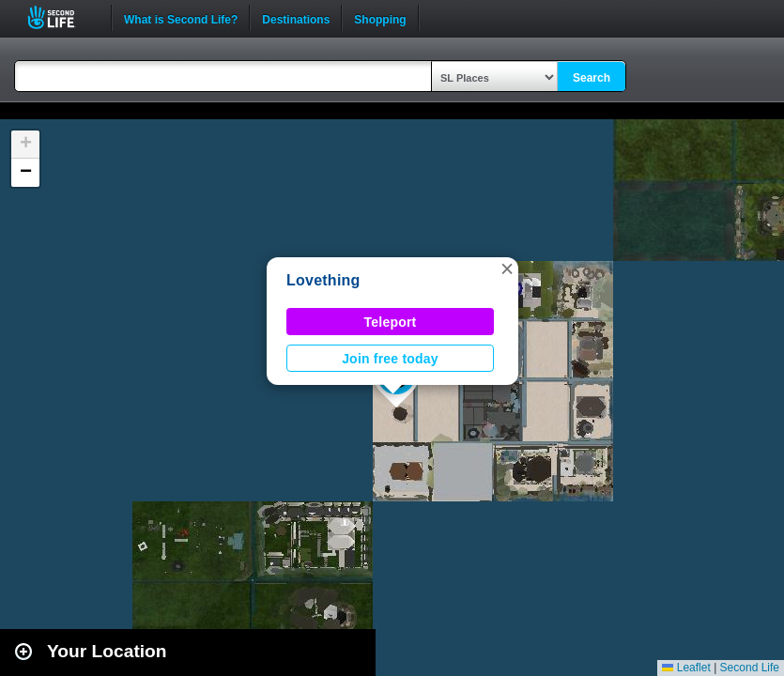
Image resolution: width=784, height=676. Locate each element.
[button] (507, 269)
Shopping (380, 18)
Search (592, 78)
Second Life (61, 17)
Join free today (390, 359)
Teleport (391, 322)
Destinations (296, 18)
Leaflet (686, 668)
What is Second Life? (181, 18)
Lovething (323, 280)
